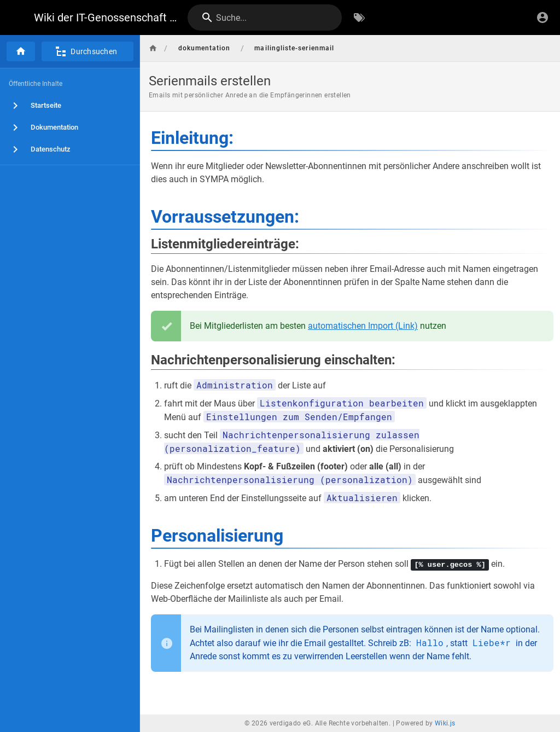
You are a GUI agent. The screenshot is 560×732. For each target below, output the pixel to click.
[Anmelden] (542, 18)
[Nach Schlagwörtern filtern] (359, 18)
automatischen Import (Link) (363, 326)
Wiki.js (445, 723)
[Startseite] (21, 51)
